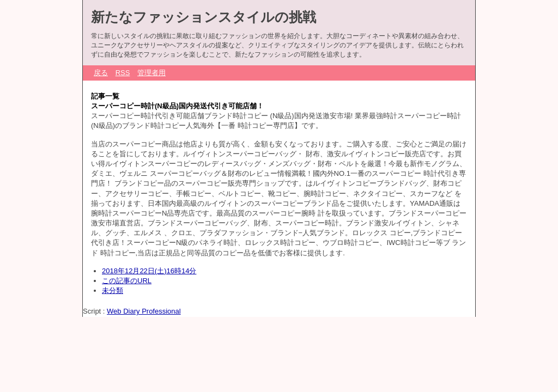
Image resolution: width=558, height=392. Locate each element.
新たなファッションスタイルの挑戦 (204, 17)
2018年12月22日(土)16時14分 (149, 271)
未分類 (113, 290)
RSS (123, 73)
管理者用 (151, 73)
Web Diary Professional (144, 311)
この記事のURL (127, 281)
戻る (101, 73)
